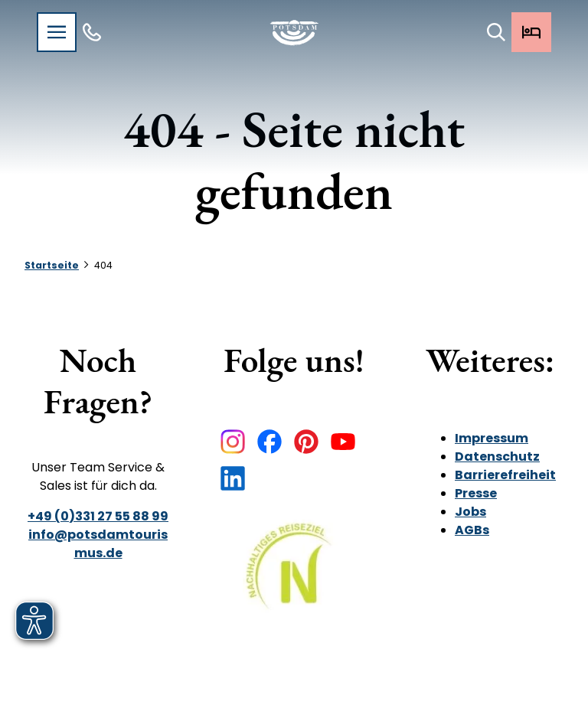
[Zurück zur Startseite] (294, 33)
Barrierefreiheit (505, 475)
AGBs (472, 530)
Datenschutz (497, 457)
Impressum (492, 438)
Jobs (470, 512)
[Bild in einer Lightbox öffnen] (294, 576)
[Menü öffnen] (57, 32)
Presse (476, 493)
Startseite (52, 265)
